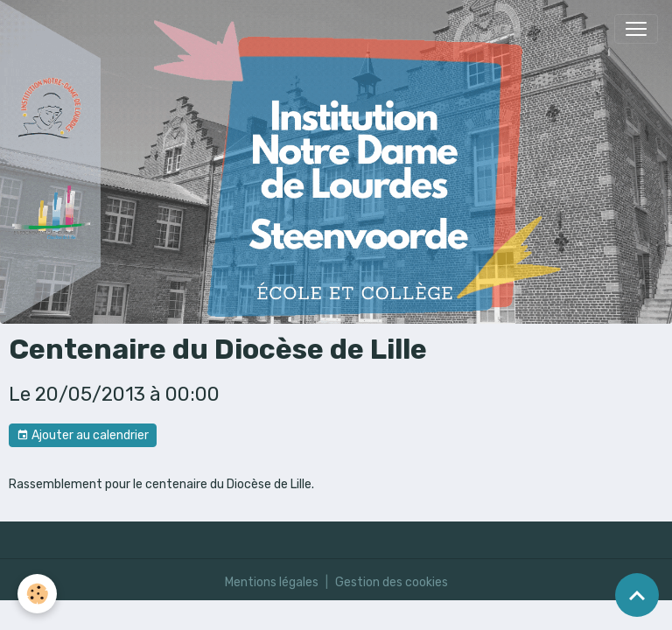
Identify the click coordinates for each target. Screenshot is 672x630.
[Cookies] (37, 594)
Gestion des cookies (392, 582)
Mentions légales (272, 582)
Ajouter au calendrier (83, 436)
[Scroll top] (637, 595)
